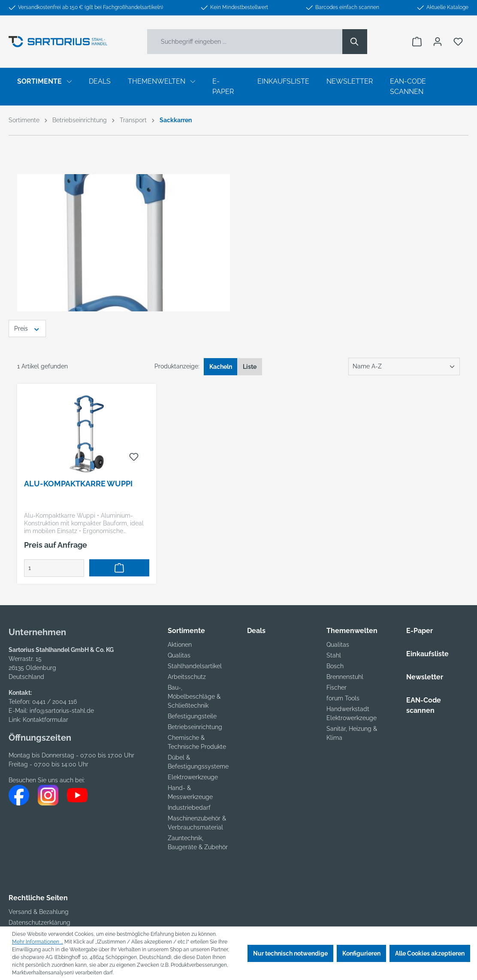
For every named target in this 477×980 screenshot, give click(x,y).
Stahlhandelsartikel (195, 666)
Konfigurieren (361, 953)
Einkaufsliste (427, 654)
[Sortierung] (404, 366)
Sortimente (186, 631)
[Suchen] (355, 42)
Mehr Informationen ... (38, 942)
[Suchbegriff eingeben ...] (245, 42)
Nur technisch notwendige (290, 953)
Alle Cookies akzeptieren (430, 953)
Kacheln (221, 367)
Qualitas (179, 655)
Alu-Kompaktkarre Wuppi (78, 484)
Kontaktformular (45, 720)
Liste (250, 367)
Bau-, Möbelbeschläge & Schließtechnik (194, 697)
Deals (256, 631)
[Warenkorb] (417, 42)
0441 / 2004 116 (54, 702)
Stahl (334, 655)
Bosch (335, 666)
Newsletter (425, 677)
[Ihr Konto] (438, 42)
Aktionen (180, 645)
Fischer (337, 688)
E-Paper (420, 631)
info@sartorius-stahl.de (62, 711)
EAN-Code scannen (424, 705)
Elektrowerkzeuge (193, 777)
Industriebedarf (189, 808)
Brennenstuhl (345, 677)
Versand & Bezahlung (39, 912)
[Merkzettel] (458, 42)
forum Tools (343, 698)
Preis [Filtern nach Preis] (27, 328)
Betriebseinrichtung (195, 727)
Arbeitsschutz (187, 677)
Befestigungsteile (192, 716)
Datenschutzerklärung (39, 923)
